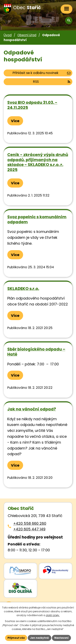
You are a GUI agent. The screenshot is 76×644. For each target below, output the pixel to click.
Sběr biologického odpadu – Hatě (36, 352)
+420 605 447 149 (29, 529)
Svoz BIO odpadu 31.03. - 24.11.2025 (32, 105)
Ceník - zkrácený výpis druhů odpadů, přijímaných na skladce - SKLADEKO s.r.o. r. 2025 (38, 162)
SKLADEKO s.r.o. (23, 289)
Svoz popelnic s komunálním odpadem (37, 219)
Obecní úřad (27, 35)
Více (15, 121)
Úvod (8, 35)
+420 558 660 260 (30, 523)
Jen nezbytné (40, 638)
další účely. (53, 615)
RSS (52, 82)
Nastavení (61, 638)
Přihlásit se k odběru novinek (41, 73)
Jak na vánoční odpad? (32, 409)
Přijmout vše (16, 638)
